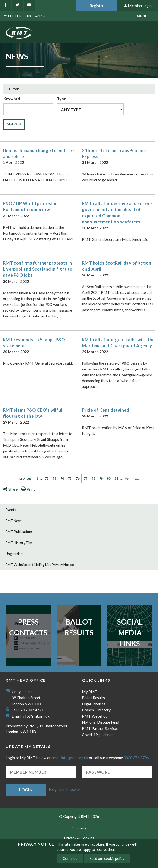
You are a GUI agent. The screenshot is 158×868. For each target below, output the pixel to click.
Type (62, 98)
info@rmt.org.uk (36, 716)
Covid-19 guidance (98, 735)
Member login (138, 6)
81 (116, 478)
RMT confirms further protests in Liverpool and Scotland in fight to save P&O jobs (38, 269)
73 (54, 478)
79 (101, 478)
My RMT (90, 691)
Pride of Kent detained (106, 410)
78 (93, 478)
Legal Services (94, 704)
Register (97, 5)
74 (62, 478)
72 (47, 478)
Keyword (12, 98)
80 (109, 478)
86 (127, 478)
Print (28, 489)
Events (11, 510)
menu (142, 16)
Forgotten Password (66, 789)
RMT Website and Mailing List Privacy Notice (40, 565)
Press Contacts (28, 627)
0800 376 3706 (136, 757)
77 (86, 478)
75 (70, 478)
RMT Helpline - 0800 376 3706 (24, 16)
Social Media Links (130, 632)
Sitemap (79, 828)
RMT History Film (19, 543)
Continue (70, 858)
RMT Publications (19, 532)
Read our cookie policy (107, 858)
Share (10, 489)
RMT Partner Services (100, 728)
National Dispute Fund (101, 722)
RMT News (14, 521)
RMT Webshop (95, 716)
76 (78, 478)
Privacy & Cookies (79, 838)
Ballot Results (79, 627)
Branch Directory (96, 710)
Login (26, 790)
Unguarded (14, 554)
